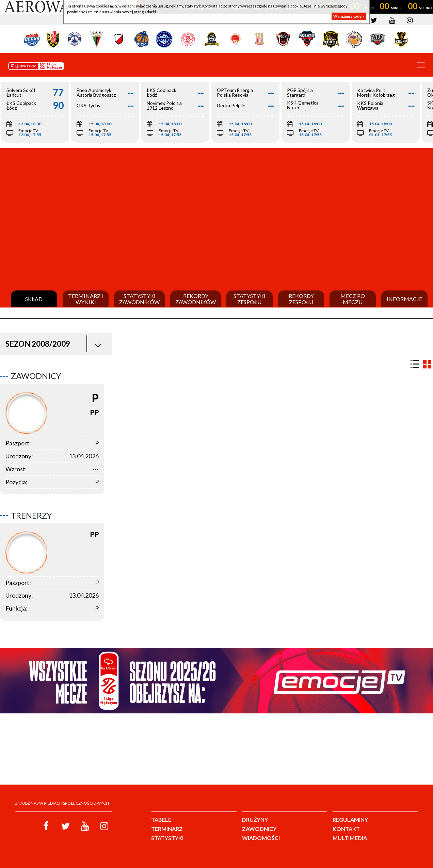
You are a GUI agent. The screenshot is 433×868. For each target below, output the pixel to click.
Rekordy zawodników (196, 299)
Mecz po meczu (353, 299)
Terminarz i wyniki (86, 299)
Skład (34, 299)
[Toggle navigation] (421, 65)
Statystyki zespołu (250, 299)
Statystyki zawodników (139, 299)
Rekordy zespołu (301, 299)
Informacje (404, 299)
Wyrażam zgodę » (349, 16)
